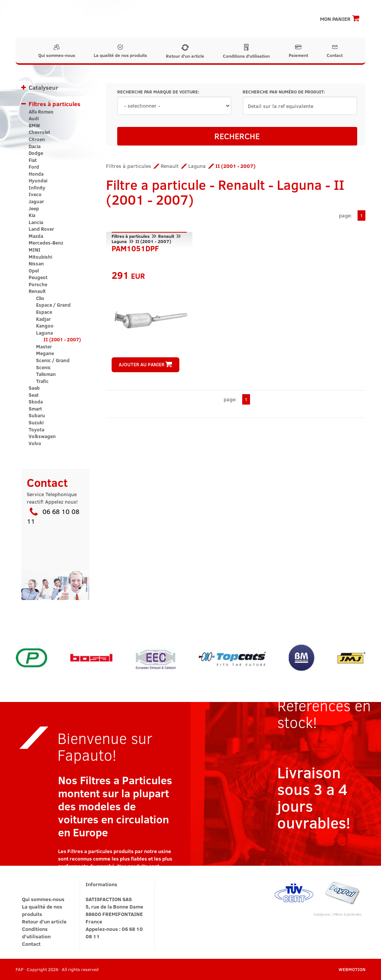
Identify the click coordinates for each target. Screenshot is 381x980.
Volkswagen (42, 436)
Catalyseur (44, 87)
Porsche (38, 284)
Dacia (35, 146)
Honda (36, 174)
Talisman (46, 374)
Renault (37, 291)
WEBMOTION (352, 969)
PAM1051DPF (135, 248)
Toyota (36, 430)
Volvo (35, 443)
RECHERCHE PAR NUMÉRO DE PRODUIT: (284, 92)
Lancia (36, 222)
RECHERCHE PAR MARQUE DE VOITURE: (158, 92)
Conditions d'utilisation (246, 51)
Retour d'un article (185, 52)
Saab (34, 388)
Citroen (37, 139)
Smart (35, 409)
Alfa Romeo (41, 112)
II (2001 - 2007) (62, 339)
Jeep (34, 208)
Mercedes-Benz (46, 243)
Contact (335, 51)
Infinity (37, 188)
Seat (34, 395)
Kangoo (45, 326)
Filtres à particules (55, 104)
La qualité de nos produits (120, 51)
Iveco (35, 194)
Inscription (258, 7)
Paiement (298, 51)
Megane (45, 353)
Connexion (293, 7)
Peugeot (38, 277)
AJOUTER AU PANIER (145, 364)
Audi (34, 118)
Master (44, 347)
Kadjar (43, 319)
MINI (35, 250)
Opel (34, 271)
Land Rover (41, 229)
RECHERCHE (237, 136)
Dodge (36, 153)
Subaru (37, 415)
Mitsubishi (40, 257)
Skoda (36, 402)
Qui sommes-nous (57, 51)
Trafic (42, 381)
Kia (32, 215)
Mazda (36, 236)
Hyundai (38, 181)
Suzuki (36, 422)
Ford (34, 167)
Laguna (44, 333)
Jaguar (36, 201)
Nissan (36, 264)
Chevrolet (39, 132)
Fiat (33, 160)
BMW (34, 125)
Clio (40, 298)
